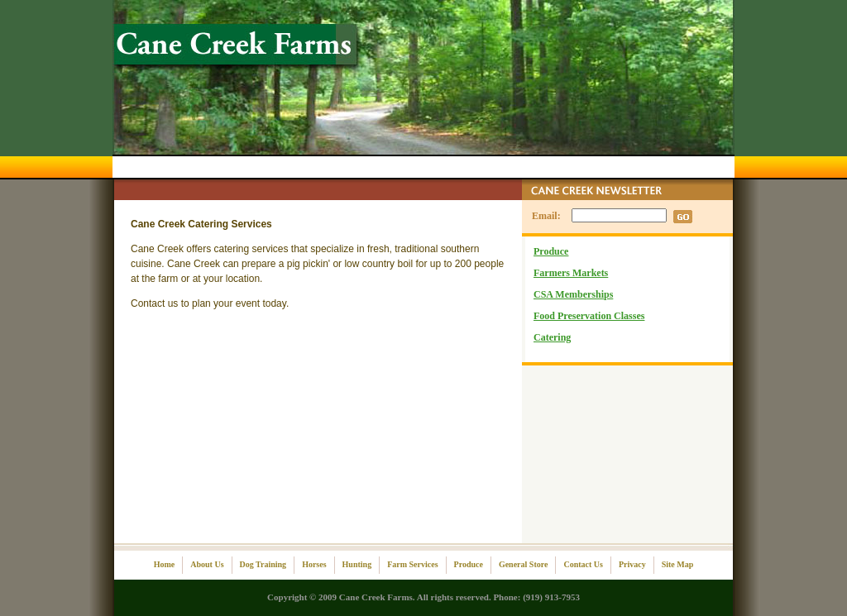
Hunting (357, 564)
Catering (552, 337)
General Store (524, 564)
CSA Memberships (573, 294)
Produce (551, 251)
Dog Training (263, 564)
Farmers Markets (571, 273)
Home (165, 564)
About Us (207, 564)
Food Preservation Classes (589, 316)
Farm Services (412, 564)
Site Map (678, 564)
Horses (314, 564)
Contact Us (583, 564)
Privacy (632, 564)
